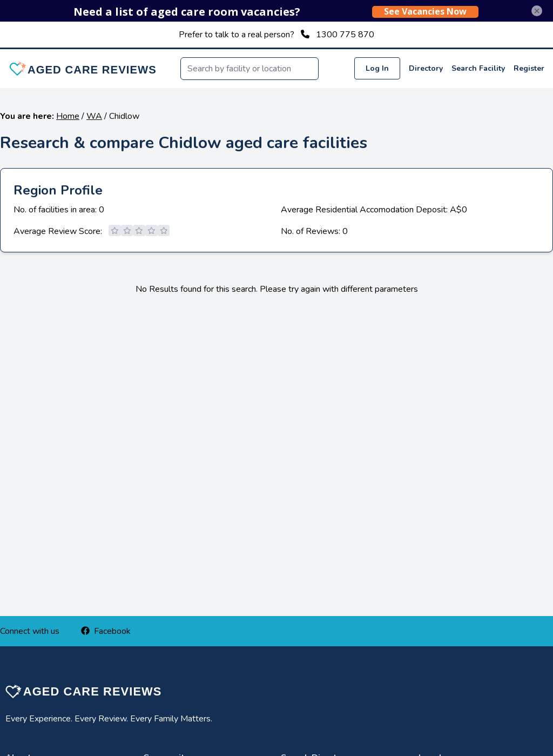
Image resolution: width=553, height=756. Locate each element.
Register (529, 68)
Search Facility (478, 68)
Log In (377, 68)
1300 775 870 (345, 35)
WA (94, 116)
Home (68, 116)
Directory (426, 68)
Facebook (106, 631)
